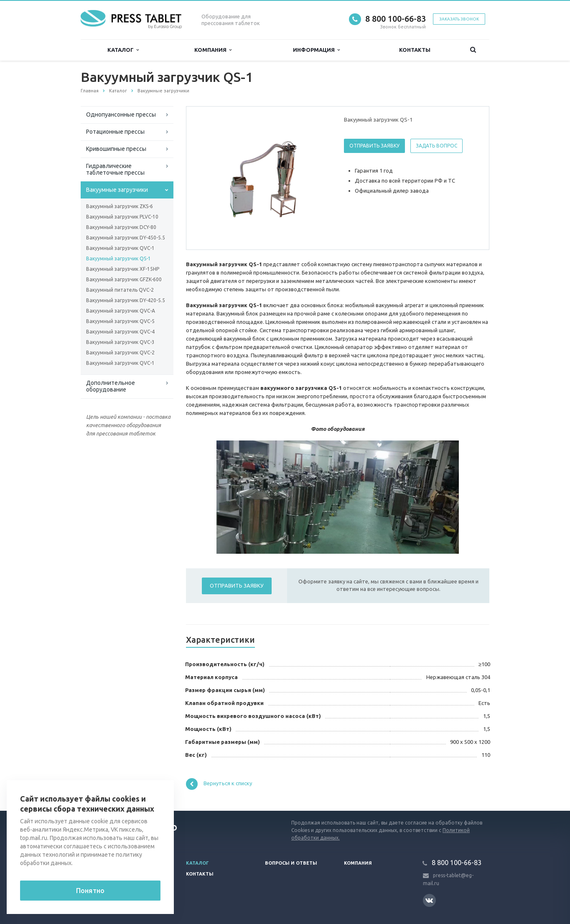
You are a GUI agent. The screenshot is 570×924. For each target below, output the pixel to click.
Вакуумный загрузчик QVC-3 (120, 342)
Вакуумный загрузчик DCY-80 (121, 227)
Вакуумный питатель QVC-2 (120, 290)
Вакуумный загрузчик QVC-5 (120, 321)
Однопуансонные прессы (121, 115)
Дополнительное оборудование (111, 386)
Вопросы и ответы (291, 863)
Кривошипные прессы (116, 149)
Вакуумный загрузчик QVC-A (121, 311)
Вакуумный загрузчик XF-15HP (123, 269)
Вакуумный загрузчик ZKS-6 (120, 206)
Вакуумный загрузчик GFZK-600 (124, 279)
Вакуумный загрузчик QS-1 (118, 258)
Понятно (90, 891)
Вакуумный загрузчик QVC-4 (120, 332)
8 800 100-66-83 (396, 19)
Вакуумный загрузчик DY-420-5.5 (126, 300)
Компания (213, 50)
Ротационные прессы (115, 132)
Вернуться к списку (219, 784)
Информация (316, 50)
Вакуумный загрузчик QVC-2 (120, 353)
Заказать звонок (459, 19)
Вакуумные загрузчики (117, 190)
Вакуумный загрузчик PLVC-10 (122, 217)
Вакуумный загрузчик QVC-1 (120, 248)
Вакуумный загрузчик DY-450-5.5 (126, 238)
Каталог (123, 50)
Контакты (415, 50)
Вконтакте (429, 900)
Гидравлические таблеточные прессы (115, 169)
